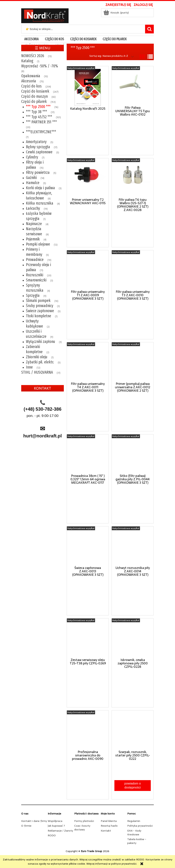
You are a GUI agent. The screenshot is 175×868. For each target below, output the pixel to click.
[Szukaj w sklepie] (84, 29)
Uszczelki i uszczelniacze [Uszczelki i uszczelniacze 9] (36, 334)
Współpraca (55, 821)
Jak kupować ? (56, 826)
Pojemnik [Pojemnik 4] (33, 239)
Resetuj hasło (109, 826)
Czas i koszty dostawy (82, 828)
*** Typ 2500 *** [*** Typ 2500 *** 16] (38, 107)
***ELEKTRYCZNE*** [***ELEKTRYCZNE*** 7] (41, 132)
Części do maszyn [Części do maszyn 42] (34, 96)
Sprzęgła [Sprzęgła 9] (33, 295)
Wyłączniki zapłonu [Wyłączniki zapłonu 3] (41, 342)
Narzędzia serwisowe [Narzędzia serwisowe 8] (34, 231)
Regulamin (134, 821)
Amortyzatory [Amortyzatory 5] (36, 142)
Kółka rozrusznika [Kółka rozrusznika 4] (40, 203)
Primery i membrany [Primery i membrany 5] (34, 252)
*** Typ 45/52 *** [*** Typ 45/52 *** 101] (39, 117)
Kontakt (106, 831)
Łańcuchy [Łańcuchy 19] (33, 208)
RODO (52, 835)
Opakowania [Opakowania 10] (31, 76)
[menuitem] (31, 39)
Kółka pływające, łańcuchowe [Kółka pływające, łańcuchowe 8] (39, 196)
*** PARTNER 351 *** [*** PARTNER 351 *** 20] (41, 122)
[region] (43, 475)
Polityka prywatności (140, 826)
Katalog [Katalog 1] (27, 61)
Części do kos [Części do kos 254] (31, 86)
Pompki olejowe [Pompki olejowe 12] (38, 244)
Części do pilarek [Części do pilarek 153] (34, 102)
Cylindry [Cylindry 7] (32, 157)
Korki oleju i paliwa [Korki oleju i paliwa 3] (40, 188)
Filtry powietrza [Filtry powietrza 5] (38, 172)
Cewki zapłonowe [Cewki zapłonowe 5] (39, 152)
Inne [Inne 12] (29, 367)
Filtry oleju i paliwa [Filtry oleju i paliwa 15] (35, 165)
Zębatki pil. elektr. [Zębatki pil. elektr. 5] (40, 362)
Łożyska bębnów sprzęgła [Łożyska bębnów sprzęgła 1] (39, 216)
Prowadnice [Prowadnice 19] (35, 260)
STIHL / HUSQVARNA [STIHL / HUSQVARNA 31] (37, 372)
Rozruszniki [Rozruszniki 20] (35, 275)
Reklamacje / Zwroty (60, 831)
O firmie (26, 826)
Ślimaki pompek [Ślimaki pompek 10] (38, 301)
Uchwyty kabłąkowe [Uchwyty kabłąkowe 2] (34, 324)
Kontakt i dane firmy (34, 821)
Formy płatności (84, 821)
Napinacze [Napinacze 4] (34, 224)
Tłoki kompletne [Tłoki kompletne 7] (39, 316)
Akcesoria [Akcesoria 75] (29, 81)
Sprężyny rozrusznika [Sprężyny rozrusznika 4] (35, 288)
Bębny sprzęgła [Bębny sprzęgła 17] (38, 147)
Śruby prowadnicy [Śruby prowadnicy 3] (40, 306)
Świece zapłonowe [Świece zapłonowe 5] (40, 311)
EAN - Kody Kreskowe (134, 833)
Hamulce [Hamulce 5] (33, 183)
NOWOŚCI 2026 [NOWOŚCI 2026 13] (33, 56)
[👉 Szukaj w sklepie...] (149, 29)
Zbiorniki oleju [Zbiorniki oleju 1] (37, 357)
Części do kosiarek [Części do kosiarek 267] (35, 91)
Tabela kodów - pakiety (137, 841)
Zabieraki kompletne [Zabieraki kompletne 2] (34, 349)
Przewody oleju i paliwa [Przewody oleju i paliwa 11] (38, 267)
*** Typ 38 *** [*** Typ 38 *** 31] (36, 112)
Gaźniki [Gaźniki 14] (31, 178)
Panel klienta (109, 821)
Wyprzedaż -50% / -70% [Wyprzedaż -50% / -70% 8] (40, 66)
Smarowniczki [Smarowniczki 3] (36, 280)
